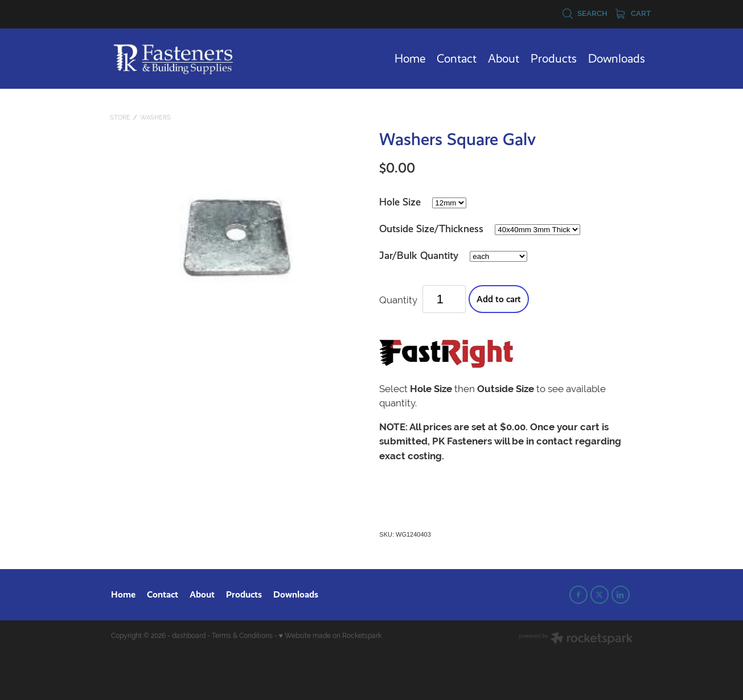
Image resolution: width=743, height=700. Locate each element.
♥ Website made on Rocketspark (330, 636)
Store (120, 117)
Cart (633, 13)
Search (585, 13)
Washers (155, 117)
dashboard (189, 636)
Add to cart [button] (499, 299)
